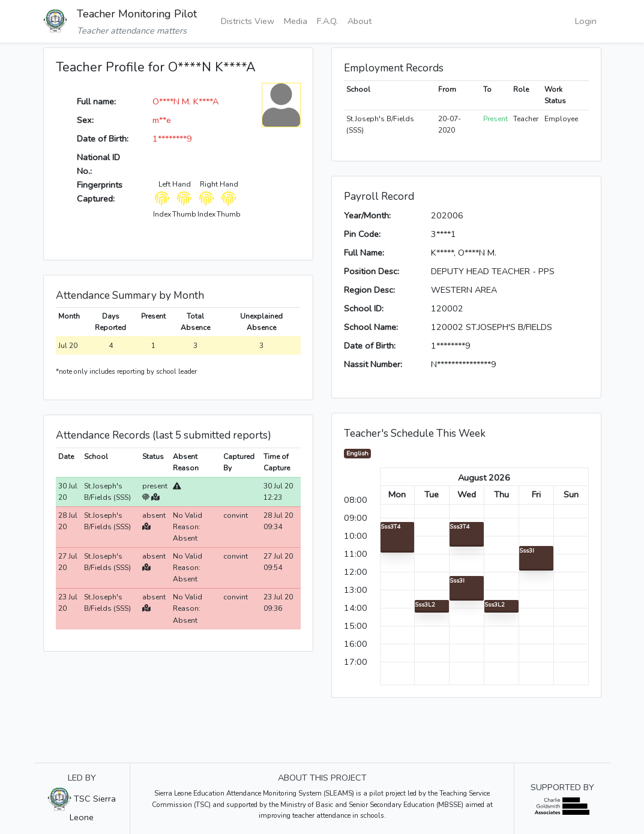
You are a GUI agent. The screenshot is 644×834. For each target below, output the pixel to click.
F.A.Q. (327, 21)
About (360, 21)
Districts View (248, 21)
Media (296, 21)
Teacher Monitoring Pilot (137, 14)
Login (586, 21)
